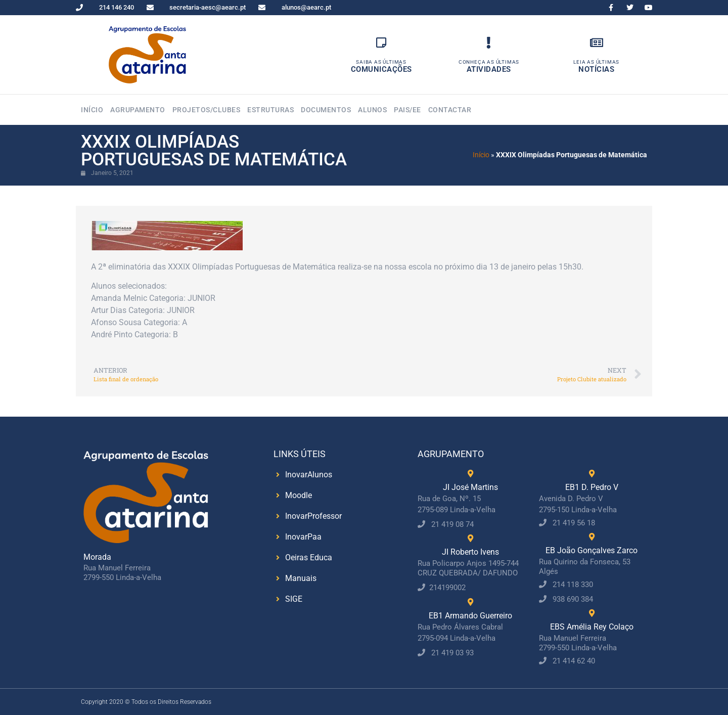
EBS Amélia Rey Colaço (592, 627)
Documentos (326, 110)
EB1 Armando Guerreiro (470, 616)
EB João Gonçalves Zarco (591, 550)
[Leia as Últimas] (596, 43)
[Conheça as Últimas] (489, 43)
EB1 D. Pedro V (592, 487)
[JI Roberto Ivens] (470, 538)
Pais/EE (407, 110)
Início (92, 110)
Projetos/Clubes (207, 110)
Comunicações (381, 69)
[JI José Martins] (470, 474)
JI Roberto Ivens (470, 552)
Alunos (372, 110)
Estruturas (270, 110)
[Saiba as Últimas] (381, 43)
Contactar (450, 110)
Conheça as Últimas (489, 62)
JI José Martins (470, 487)
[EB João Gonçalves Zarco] (592, 537)
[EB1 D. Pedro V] (592, 474)
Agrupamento (138, 110)
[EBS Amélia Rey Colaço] (592, 613)
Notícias (596, 69)
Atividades (489, 69)
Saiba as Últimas (381, 62)
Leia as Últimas (596, 62)
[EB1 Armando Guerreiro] (470, 602)
